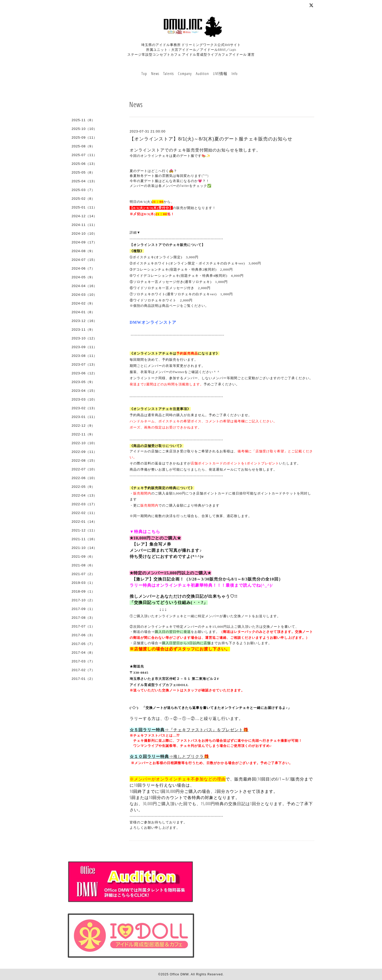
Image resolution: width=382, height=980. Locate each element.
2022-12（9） (83, 426)
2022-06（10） (84, 478)
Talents (169, 73)
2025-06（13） (84, 164)
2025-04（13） (84, 181)
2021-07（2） (83, 574)
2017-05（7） (83, 644)
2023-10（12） (84, 338)
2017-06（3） (83, 635)
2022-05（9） (83, 487)
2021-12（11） (84, 530)
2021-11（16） (84, 539)
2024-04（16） (84, 286)
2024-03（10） (84, 295)
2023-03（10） (84, 399)
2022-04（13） (84, 495)
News (155, 73)
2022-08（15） (84, 460)
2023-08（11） (84, 356)
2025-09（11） (84, 137)
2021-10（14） (84, 548)
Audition (202, 73)
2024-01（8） (83, 312)
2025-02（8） (83, 199)
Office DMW (179, 974)
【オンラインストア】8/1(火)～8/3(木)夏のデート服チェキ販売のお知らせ (211, 139)
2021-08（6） (83, 565)
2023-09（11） (84, 347)
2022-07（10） (84, 469)
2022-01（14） (84, 522)
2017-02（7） (83, 670)
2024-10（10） (84, 234)
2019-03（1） (83, 583)
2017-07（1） (83, 626)
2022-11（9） (83, 434)
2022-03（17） (84, 504)
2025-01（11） (84, 207)
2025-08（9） (83, 146)
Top (144, 73)
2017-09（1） (83, 609)
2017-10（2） (83, 600)
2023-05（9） (83, 382)
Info (235, 73)
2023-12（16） (84, 321)
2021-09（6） (83, 556)
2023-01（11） (84, 417)
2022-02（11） (84, 513)
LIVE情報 (220, 73)
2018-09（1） (83, 591)
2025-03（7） (83, 190)
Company (185, 73)
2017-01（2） (83, 679)
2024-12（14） (84, 216)
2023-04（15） (84, 391)
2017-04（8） (83, 653)
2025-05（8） (83, 172)
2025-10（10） (84, 129)
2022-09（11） (84, 452)
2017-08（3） (83, 618)
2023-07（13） (84, 364)
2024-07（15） (84, 260)
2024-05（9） (83, 277)
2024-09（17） (84, 242)
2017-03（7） (83, 661)
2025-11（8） (83, 120)
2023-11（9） (83, 330)
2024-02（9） (83, 303)
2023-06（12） (84, 373)
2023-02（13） (84, 408)
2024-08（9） (83, 251)
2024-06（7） (83, 268)
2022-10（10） (84, 443)
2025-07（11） (84, 155)
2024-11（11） (84, 225)
